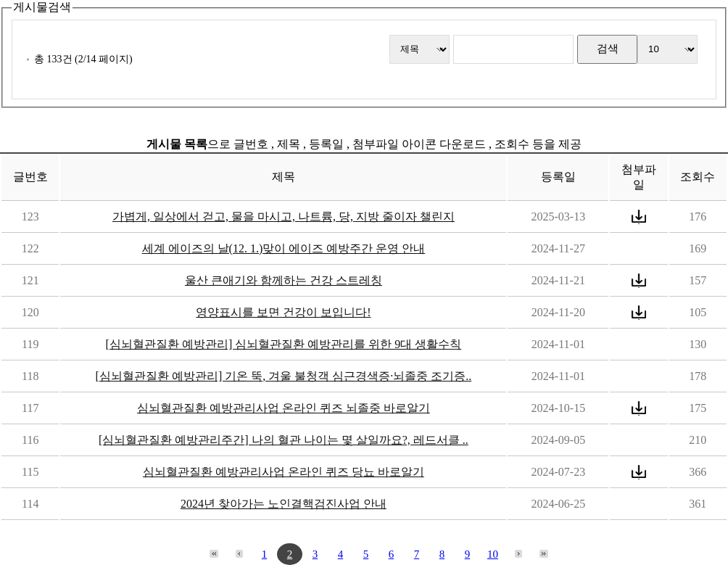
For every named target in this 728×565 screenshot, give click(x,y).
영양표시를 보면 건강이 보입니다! (283, 312)
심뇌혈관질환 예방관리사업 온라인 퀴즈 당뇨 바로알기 (284, 472)
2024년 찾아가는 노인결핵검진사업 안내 (284, 504)
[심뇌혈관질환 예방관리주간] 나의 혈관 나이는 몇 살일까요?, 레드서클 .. (284, 440)
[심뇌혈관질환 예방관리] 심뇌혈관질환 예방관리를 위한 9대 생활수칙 (284, 344)
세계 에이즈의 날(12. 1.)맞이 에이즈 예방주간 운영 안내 (284, 248)
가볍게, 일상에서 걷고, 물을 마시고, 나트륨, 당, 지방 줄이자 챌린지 (284, 216)
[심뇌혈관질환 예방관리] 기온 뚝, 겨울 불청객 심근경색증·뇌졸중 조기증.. (284, 376)
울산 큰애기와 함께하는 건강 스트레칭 (284, 280)
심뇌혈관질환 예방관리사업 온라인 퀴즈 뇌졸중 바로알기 (284, 408)
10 (493, 554)
